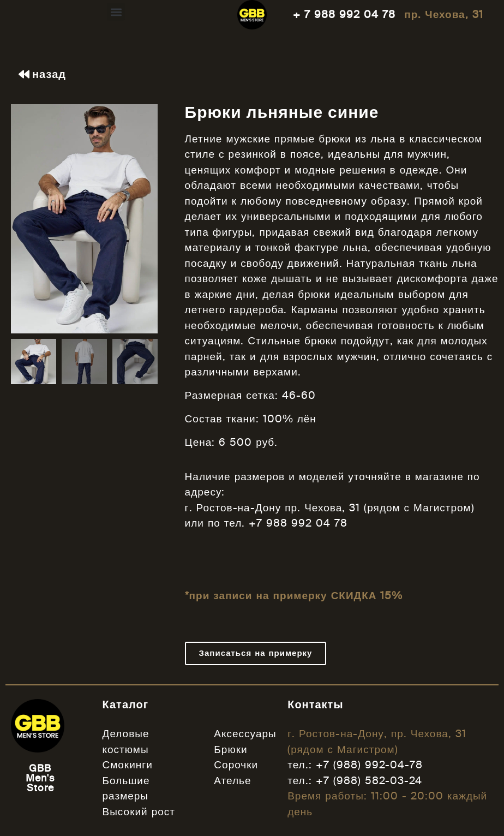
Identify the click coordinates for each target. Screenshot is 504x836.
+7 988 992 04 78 (298, 523)
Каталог (125, 704)
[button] (116, 12)
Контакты (315, 704)
